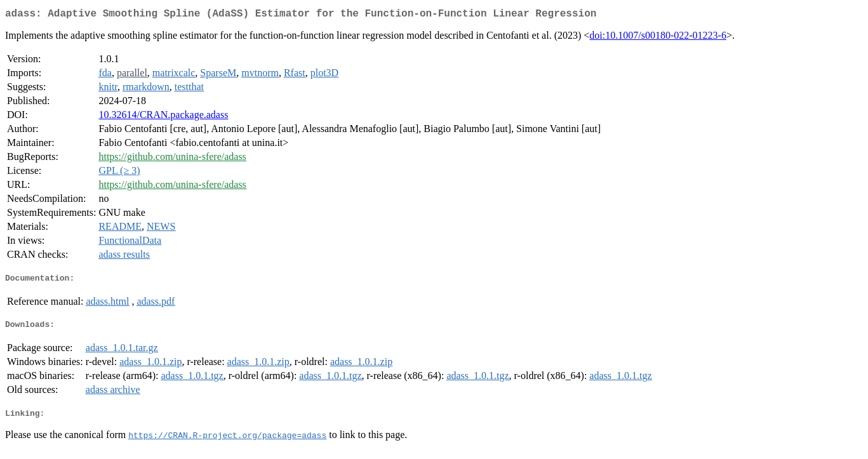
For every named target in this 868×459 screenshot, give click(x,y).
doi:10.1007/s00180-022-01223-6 (658, 38)
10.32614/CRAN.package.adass (163, 117)
